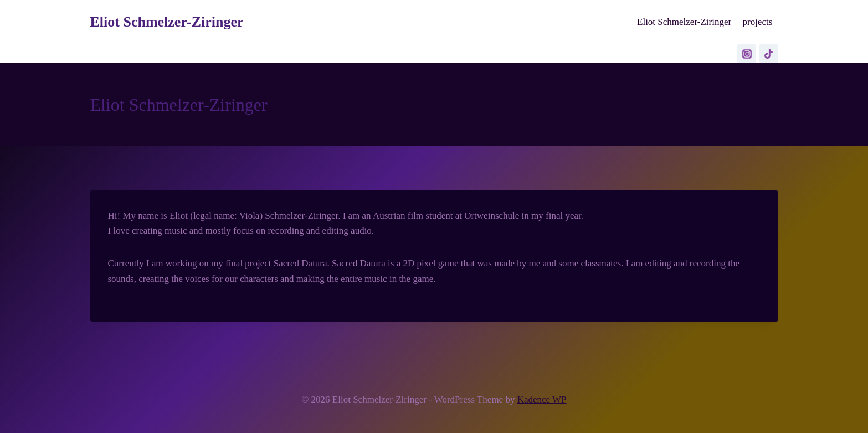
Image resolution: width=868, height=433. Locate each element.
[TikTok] (769, 54)
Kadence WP (542, 400)
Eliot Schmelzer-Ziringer (684, 22)
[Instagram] (747, 54)
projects (757, 22)
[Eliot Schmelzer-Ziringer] (167, 22)
